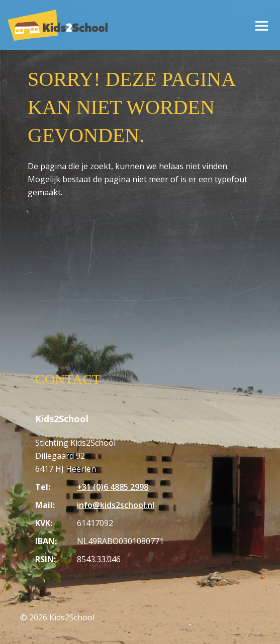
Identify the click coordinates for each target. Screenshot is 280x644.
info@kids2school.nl (116, 505)
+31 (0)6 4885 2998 (113, 487)
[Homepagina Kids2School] (58, 25)
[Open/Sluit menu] (261, 25)
